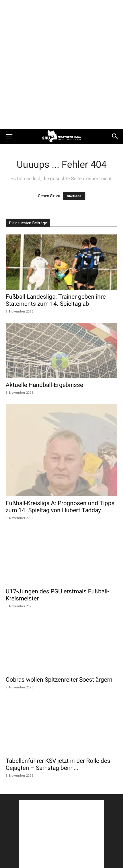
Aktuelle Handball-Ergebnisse (44, 385)
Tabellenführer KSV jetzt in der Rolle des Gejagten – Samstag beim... (58, 764)
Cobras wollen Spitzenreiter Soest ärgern (59, 680)
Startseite (74, 196)
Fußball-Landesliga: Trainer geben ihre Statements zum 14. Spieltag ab (56, 300)
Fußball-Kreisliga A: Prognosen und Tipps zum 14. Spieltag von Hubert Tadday (60, 507)
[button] (9, 136)
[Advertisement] (61, 64)
